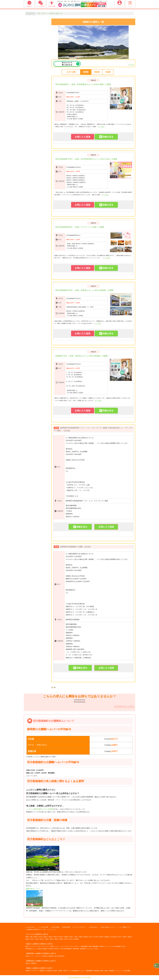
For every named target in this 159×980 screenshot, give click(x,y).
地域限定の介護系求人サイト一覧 (36, 929)
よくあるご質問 (44, 927)
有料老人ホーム (104, 946)
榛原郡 (66, 937)
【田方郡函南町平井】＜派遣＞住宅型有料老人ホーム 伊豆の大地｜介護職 (86, 159)
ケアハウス (32, 946)
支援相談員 (97, 971)
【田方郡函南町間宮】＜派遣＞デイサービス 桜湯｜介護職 (79, 227)
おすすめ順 (71, 72)
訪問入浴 (57, 949)
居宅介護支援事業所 (66, 949)
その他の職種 (126, 971)
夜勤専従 (34, 963)
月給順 (108, 72)
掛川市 (66, 939)
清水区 (41, 937)
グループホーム (75, 946)
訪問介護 (51, 949)
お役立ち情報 (55, 927)
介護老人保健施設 (42, 949)
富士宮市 (96, 937)
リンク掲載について (125, 927)
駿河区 (36, 937)
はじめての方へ (31, 927)
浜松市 (32, 939)
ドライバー (118, 971)
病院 (27, 946)
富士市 (91, 937)
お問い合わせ (94, 927)
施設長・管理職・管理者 (60, 971)
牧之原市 (61, 937)
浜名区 (42, 939)
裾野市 (102, 937)
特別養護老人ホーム (31, 949)
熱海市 (130, 937)
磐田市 (56, 939)
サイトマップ (53, 929)
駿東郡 (86, 937)
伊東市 (125, 937)
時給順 (97, 72)
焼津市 (55, 937)
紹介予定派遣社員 (60, 956)
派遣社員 (93, 80)
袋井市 (61, 939)
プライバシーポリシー (80, 927)
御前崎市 (77, 939)
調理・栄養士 (104, 971)
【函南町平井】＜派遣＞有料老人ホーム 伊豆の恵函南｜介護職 (81, 356)
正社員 (27, 956)
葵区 (31, 937)
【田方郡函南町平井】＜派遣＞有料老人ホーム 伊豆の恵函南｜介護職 (84, 290)
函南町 (81, 937)
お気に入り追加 (83, 137)
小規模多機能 (84, 946)
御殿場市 (107, 937)
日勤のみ (28, 963)
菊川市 (71, 939)
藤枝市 (46, 937)
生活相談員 (49, 971)
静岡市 (27, 937)
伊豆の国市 (114, 937)
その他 (95, 949)
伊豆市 (120, 937)
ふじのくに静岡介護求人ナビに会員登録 (40, 809)
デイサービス (40, 946)
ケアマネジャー (35, 971)
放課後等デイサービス (86, 949)
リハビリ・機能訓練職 (86, 971)
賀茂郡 (27, 939)
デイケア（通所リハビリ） (52, 946)
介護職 (27, 971)
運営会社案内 (67, 927)
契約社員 (45, 956)
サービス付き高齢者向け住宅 (117, 946)
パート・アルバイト (36, 956)
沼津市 (71, 937)
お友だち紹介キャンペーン (109, 927)
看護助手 (42, 971)
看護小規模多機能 (94, 946)
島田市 (50, 937)
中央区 (37, 939)
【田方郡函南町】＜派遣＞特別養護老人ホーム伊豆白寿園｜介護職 (83, 85)
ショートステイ (65, 946)
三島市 (76, 937)
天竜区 (47, 939)
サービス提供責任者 (73, 971)
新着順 (86, 72)
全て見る (131, 65)
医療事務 (112, 971)
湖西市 (52, 939)
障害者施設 (76, 949)
